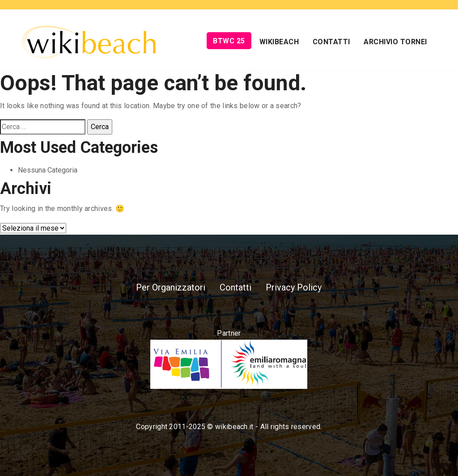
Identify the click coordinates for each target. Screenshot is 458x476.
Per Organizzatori (171, 287)
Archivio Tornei (395, 42)
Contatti (331, 42)
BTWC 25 (229, 41)
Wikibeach (279, 42)
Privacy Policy (294, 287)
